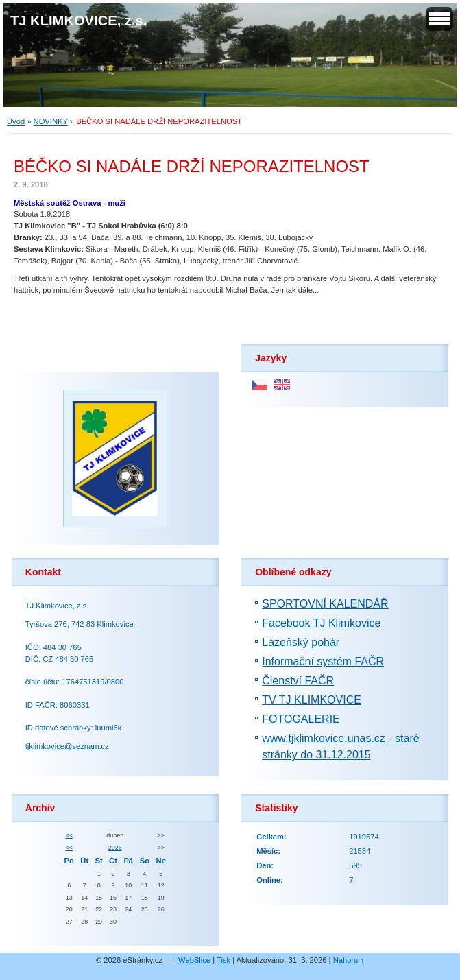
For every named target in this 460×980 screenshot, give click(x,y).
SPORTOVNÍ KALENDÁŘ (325, 604)
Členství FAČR (298, 681)
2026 (115, 848)
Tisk (223, 960)
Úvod (16, 121)
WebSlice (194, 960)
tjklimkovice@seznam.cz (67, 746)
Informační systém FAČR (323, 661)
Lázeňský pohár (301, 642)
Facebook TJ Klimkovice (321, 623)
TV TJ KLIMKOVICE (312, 700)
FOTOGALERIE (301, 719)
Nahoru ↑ (349, 960)
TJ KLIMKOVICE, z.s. (78, 21)
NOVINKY (51, 121)
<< (69, 835)
